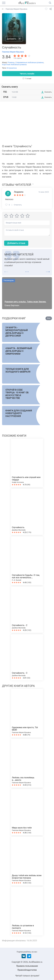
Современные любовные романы (30, 62)
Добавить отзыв (16, 243)
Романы (11, 62)
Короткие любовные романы (14, 65)
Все (49, 318)
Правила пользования (27, 966)
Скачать (48, 92)
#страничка (12, 68)
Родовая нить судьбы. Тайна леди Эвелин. (25, 302)
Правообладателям (27, 970)
